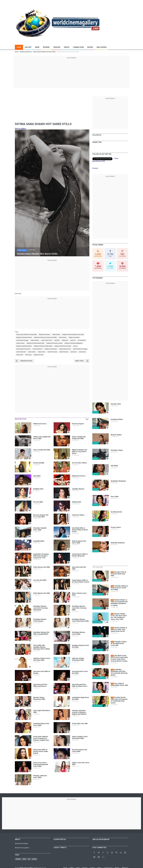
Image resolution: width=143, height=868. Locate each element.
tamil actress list (21, 352)
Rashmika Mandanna (99, 678)
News (37, 47)
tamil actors (82, 352)
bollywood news (39, 355)
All (87, 419)
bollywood (65, 340)
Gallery (28, 47)
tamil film (57, 340)
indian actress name (65, 349)
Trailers (57, 47)
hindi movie (20, 355)
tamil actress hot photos (23, 349)
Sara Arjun (96, 692)
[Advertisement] (71, 73)
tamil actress (63, 337)
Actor (24, 859)
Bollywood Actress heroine (24, 337)
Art (29, 859)
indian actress (35, 340)
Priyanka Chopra (98, 650)
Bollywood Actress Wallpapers (74, 343)
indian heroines (64, 352)
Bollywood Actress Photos (24, 346)
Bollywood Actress (44, 334)
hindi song (28, 355)
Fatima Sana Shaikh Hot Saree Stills (27, 334)
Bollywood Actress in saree (54, 343)
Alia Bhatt (96, 664)
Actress (96, 412)
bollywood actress (74, 337)
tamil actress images (22, 340)
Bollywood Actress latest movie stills (73, 334)
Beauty (34, 859)
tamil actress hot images (80, 349)
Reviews (46, 47)
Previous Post (24, 361)
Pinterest (95, 168)
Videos (67, 47)
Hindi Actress (56, 334)
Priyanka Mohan (98, 594)
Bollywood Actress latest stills (36, 343)
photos (75, 346)
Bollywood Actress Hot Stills (63, 346)
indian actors (42, 352)
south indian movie (47, 340)
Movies (90, 47)
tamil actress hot (38, 349)
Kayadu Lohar (97, 580)
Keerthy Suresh (98, 706)
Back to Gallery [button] (22, 250)
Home (19, 47)
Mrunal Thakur (97, 608)
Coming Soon (78, 47)
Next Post (82, 361)
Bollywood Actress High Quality (43, 346)
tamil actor (74, 352)
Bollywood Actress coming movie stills (45, 337)
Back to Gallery (20, 129)
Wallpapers (102, 47)
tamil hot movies (52, 352)
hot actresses (82, 340)
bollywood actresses (51, 349)
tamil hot (73, 340)
